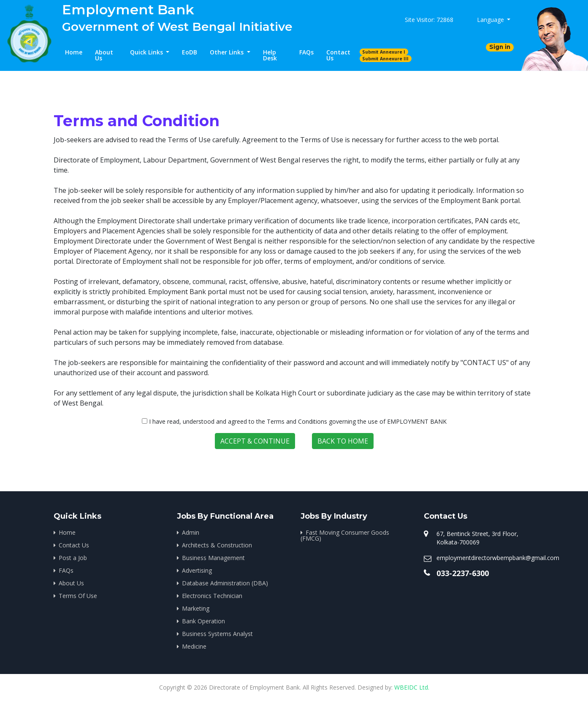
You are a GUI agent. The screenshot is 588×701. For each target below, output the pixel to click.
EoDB (190, 52)
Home (74, 52)
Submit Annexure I (384, 52)
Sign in (500, 47)
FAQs (306, 52)
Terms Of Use (78, 596)
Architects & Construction (217, 545)
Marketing (196, 608)
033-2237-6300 (463, 573)
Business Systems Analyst (217, 634)
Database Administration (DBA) (225, 583)
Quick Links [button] (147, 52)
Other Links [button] (228, 52)
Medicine (194, 646)
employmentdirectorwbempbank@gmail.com (498, 558)
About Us (104, 55)
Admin (191, 532)
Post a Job (73, 558)
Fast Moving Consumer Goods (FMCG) (345, 535)
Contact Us (338, 55)
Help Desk (270, 55)
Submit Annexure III (385, 59)
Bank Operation (203, 621)
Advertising (197, 570)
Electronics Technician (212, 596)
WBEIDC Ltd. (412, 687)
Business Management (213, 558)
